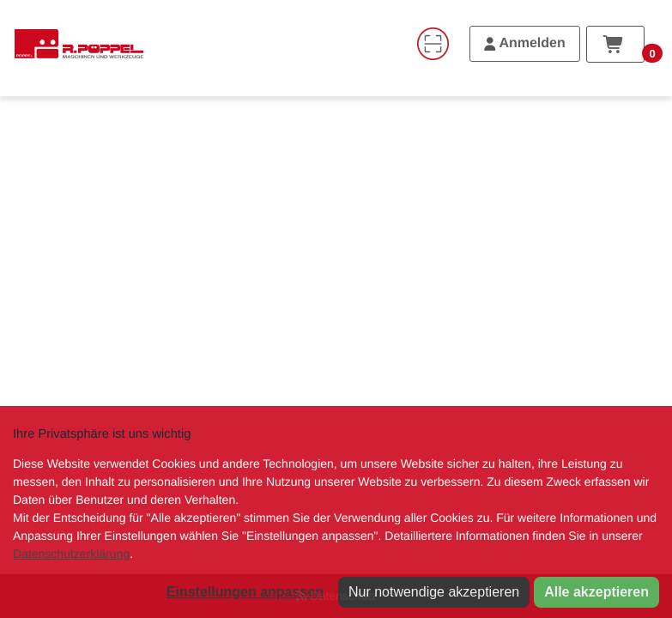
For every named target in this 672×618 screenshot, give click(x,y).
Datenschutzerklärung (71, 554)
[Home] (79, 44)
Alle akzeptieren (596, 592)
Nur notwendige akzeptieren (434, 592)
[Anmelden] (525, 44)
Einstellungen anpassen (245, 592)
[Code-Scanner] (433, 44)
